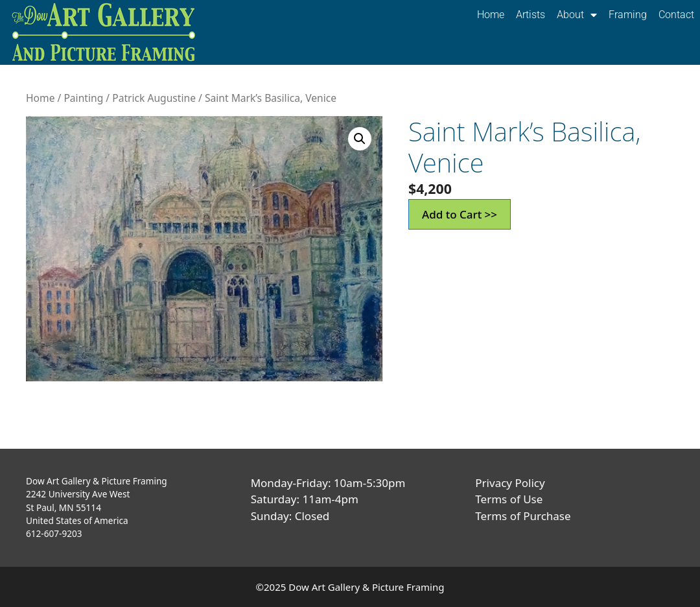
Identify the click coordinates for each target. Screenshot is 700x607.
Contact (676, 15)
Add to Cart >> (460, 214)
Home (491, 15)
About (577, 15)
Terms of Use (509, 499)
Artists (531, 15)
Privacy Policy (510, 483)
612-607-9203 (54, 533)
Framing (628, 15)
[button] (360, 139)
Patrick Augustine (154, 98)
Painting (83, 98)
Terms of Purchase (523, 516)
